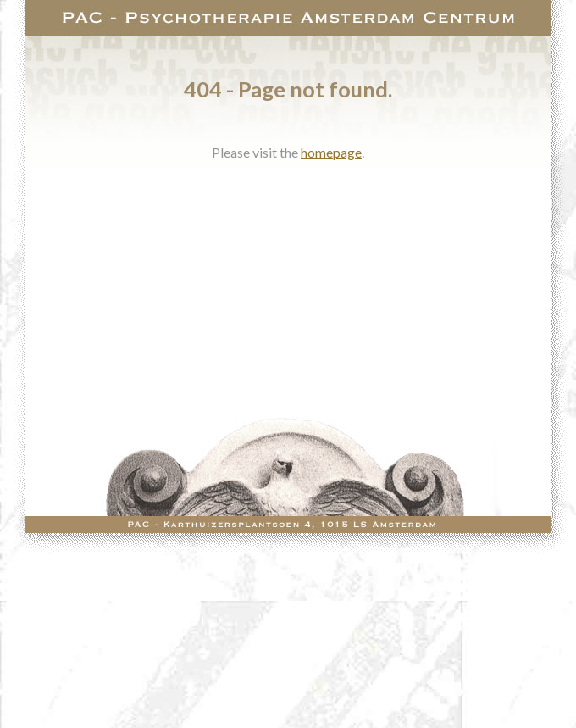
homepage (331, 152)
